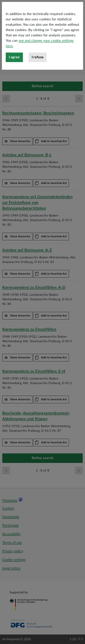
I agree (14, 78)
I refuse (38, 78)
